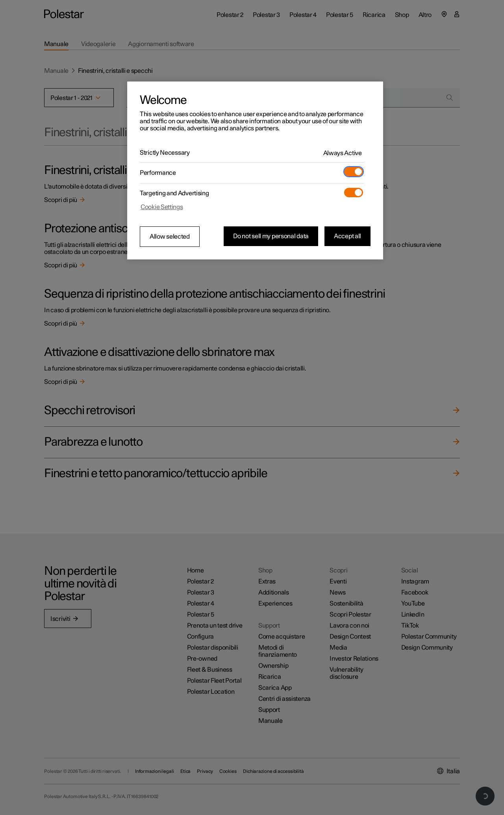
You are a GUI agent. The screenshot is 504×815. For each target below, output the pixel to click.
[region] (255, 170)
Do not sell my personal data (271, 236)
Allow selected (170, 237)
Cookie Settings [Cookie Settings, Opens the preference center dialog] (162, 207)
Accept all (347, 236)
